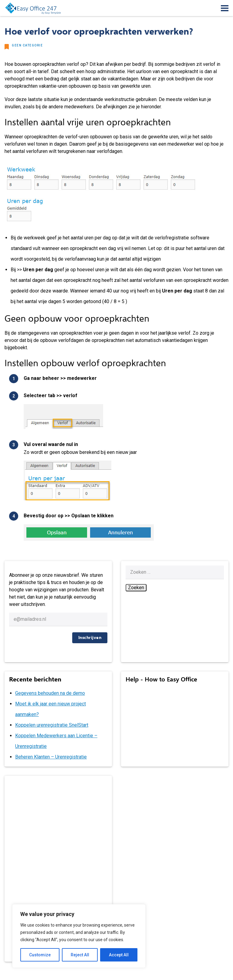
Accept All (119, 955)
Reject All (80, 955)
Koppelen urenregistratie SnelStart (52, 725)
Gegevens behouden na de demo (50, 693)
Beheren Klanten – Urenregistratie (51, 757)
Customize (40, 955)
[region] (79, 936)
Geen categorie (27, 45)
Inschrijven (90, 638)
